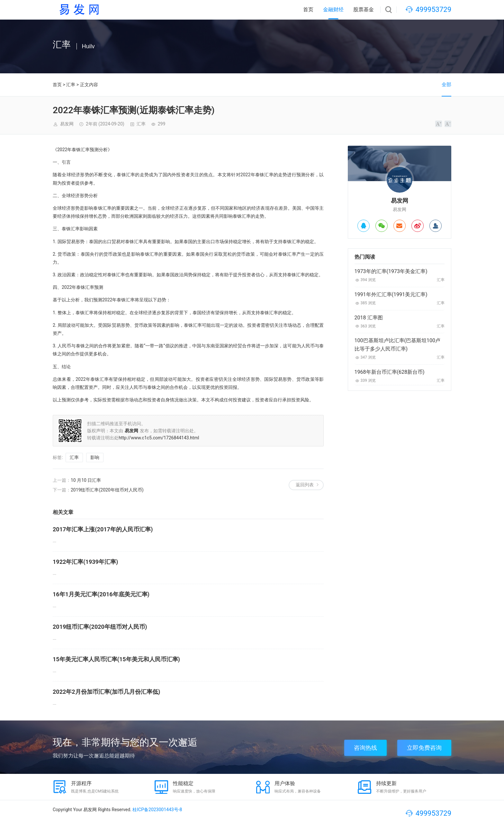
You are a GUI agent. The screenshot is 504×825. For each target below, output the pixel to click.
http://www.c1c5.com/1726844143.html (159, 438)
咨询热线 (365, 748)
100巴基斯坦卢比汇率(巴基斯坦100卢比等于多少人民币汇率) (397, 345)
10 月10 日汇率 (86, 480)
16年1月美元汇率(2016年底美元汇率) (101, 594)
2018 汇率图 (369, 318)
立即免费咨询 (424, 748)
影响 (95, 457)
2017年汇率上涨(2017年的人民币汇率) (103, 529)
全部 (446, 85)
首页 (308, 9)
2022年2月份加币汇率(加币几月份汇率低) (106, 692)
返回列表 (305, 485)
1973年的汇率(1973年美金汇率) (391, 271)
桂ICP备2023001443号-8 (157, 810)
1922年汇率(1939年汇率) (85, 562)
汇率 (71, 85)
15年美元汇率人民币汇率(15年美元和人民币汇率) (116, 659)
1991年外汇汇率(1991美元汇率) (391, 294)
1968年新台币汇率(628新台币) (390, 372)
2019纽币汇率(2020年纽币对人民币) (107, 490)
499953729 (433, 9)
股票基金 (364, 9)
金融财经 (333, 9)
